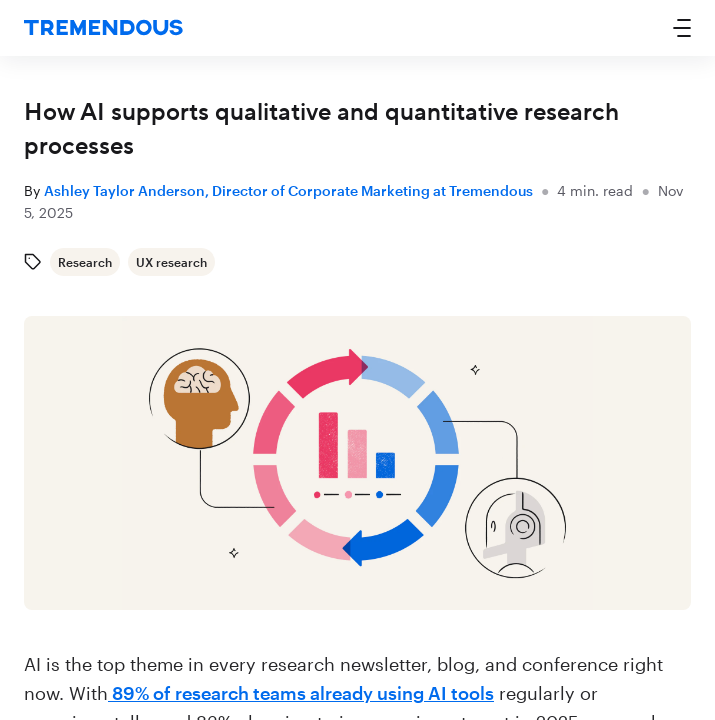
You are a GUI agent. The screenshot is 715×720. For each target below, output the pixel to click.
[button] (682, 28)
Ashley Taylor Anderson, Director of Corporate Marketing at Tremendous (288, 190)
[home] (103, 28)
